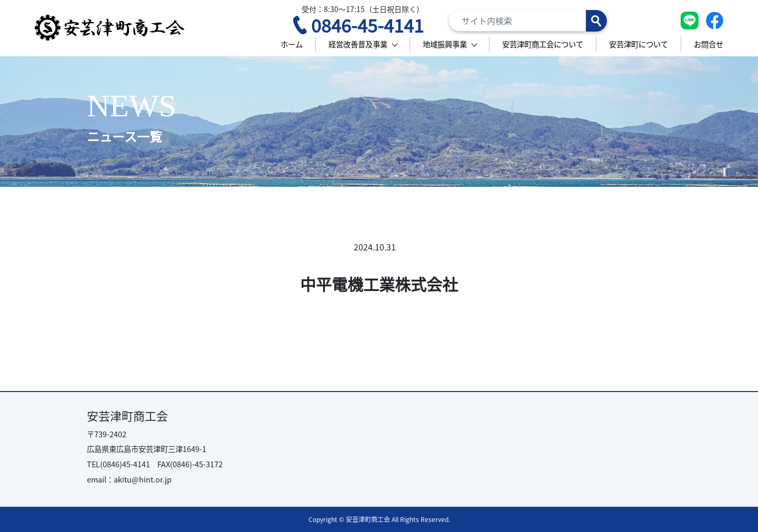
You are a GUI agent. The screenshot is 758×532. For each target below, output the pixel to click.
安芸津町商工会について (543, 44)
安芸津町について (639, 44)
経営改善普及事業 (358, 44)
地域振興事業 (445, 44)
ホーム (292, 44)
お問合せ (709, 44)
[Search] (528, 21)
